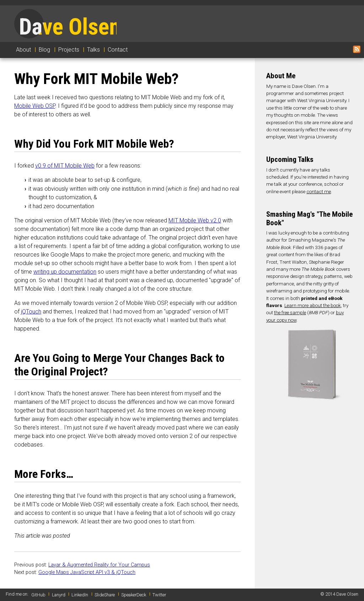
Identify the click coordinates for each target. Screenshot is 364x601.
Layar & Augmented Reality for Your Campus (99, 565)
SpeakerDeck (134, 595)
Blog (44, 50)
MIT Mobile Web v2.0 (195, 220)
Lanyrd (59, 595)
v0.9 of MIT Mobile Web (65, 166)
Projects (69, 50)
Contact (118, 50)
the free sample (290, 312)
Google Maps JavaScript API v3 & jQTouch (87, 572)
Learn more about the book (313, 305)
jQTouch (31, 312)
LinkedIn (80, 595)
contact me (319, 191)
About (23, 50)
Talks (93, 50)
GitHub (38, 595)
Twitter (159, 595)
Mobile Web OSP (35, 106)
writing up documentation (65, 272)
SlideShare (105, 595)
